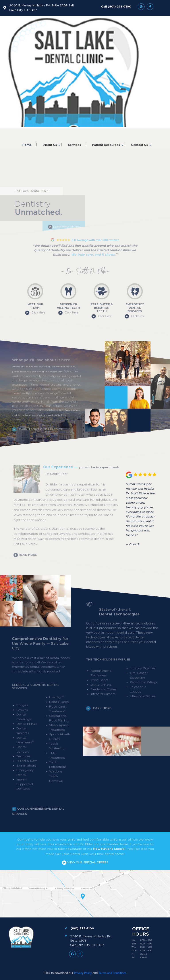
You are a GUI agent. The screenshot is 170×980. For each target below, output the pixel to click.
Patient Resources (108, 147)
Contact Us (141, 147)
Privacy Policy (83, 973)
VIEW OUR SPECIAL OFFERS (85, 863)
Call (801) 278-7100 (116, 6)
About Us (52, 147)
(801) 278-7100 (82, 928)
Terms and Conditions (113, 973)
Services (74, 145)
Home (27, 145)
